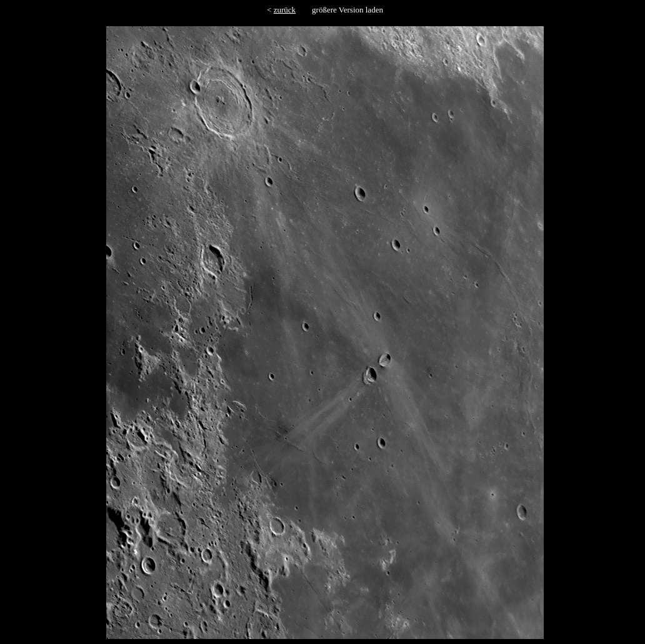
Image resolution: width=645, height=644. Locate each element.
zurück (285, 10)
